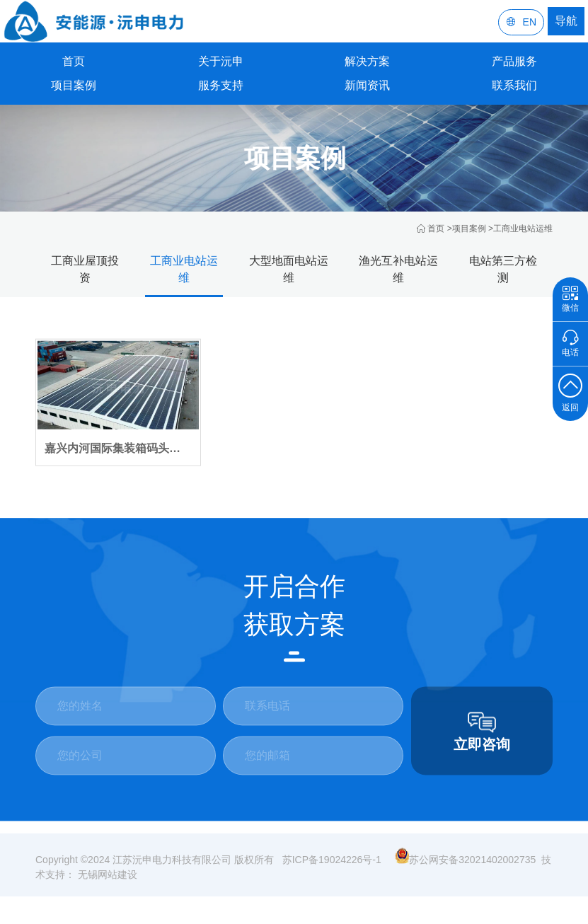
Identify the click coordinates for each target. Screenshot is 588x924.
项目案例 (469, 229)
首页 (74, 61)
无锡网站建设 (106, 882)
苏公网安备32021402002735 (465, 867)
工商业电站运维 (523, 229)
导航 (566, 21)
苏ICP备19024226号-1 (332, 867)
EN (521, 22)
